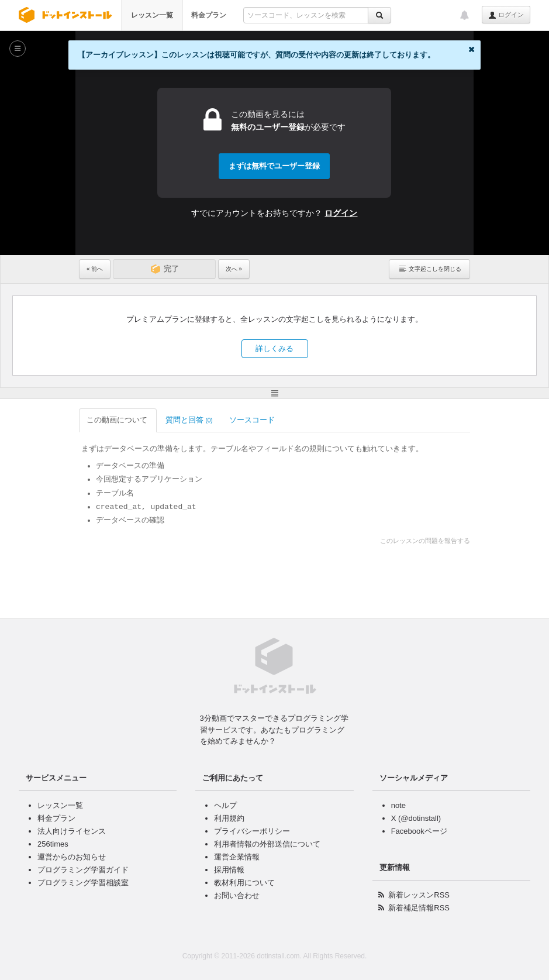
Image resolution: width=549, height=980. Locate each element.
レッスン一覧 (152, 15)
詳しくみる (274, 348)
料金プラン (209, 15)
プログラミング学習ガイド (83, 870)
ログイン (506, 15)
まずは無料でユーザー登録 (274, 166)
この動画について (118, 420)
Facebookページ (419, 831)
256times (53, 844)
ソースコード (253, 420)
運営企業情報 (237, 857)
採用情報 (229, 870)
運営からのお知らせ (72, 857)
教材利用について (244, 883)
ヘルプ (225, 805)
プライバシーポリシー (252, 831)
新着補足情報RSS (419, 908)
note (398, 805)
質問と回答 (189, 420)
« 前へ (95, 269)
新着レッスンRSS (419, 895)
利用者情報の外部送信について (267, 844)
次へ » (234, 269)
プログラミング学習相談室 (83, 883)
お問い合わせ (237, 895)
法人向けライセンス (72, 831)
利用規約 (229, 818)
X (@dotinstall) (416, 818)
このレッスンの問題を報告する (425, 541)
